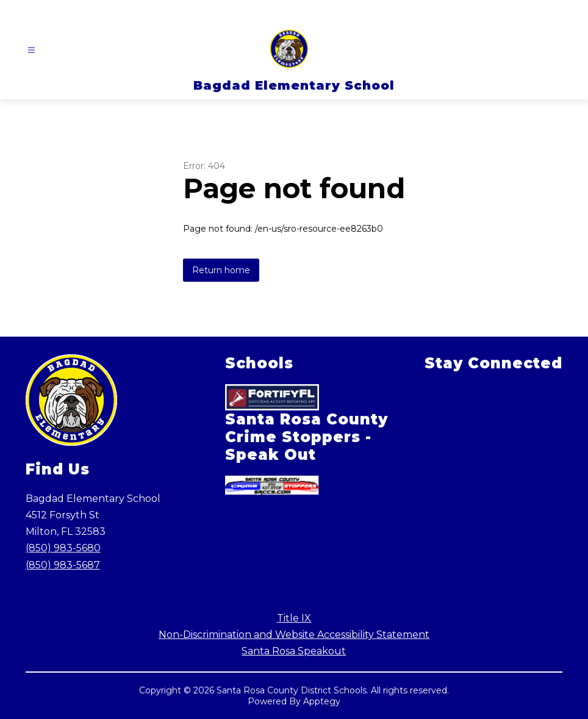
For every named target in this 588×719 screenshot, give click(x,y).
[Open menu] (31, 50)
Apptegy (322, 701)
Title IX (294, 618)
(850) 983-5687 (63, 565)
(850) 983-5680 (63, 548)
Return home (221, 270)
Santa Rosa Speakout (294, 651)
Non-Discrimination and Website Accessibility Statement (294, 635)
